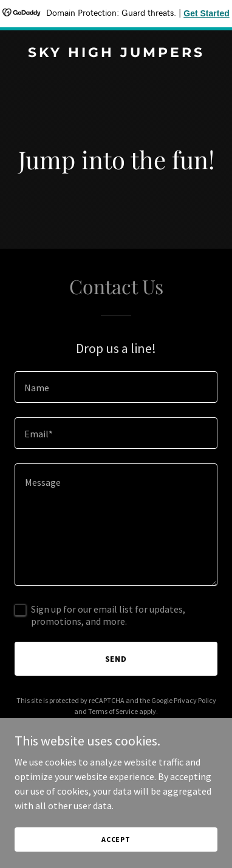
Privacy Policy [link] (195, 700)
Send (116, 659)
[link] (116, 53)
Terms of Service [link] (113, 711)
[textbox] (116, 387)
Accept (116, 839)
